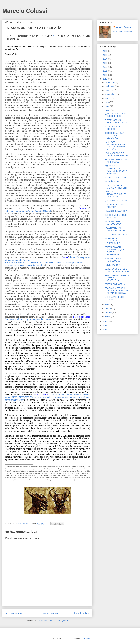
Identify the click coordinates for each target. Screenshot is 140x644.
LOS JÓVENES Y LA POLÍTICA (114, 206)
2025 (105, 55)
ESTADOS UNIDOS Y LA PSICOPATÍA (116, 161)
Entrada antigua (82, 613)
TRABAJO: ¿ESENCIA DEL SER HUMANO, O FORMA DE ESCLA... (116, 291)
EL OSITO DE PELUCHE (116, 234)
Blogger (87, 638)
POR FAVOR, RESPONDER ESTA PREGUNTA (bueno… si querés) (116, 146)
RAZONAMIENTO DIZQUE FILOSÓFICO (116, 229)
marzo (108, 309)
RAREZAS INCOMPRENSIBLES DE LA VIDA (116, 194)
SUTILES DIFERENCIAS (116, 177)
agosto (108, 98)
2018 (105, 321)
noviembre (110, 86)
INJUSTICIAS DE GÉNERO (113, 128)
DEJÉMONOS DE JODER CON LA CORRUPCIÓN (117, 270)
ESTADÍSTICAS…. (113, 181)
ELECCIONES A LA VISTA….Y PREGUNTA (116, 187)
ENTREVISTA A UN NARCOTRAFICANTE (116, 121)
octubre (109, 90)
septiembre (110, 94)
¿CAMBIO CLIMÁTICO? (116, 201)
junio (107, 106)
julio (107, 102)
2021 (105, 71)
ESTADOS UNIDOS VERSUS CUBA (114, 223)
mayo (108, 110)
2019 (105, 79)
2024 (105, 59)
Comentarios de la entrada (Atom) (53, 620)
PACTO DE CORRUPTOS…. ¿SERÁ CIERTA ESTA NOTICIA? (116, 170)
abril (107, 304)
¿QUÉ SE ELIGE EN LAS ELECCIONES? (116, 115)
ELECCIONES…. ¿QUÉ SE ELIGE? (116, 216)
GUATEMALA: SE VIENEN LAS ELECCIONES (113, 241)
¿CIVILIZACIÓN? (112, 265)
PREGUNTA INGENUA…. (116, 284)
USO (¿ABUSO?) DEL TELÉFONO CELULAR (116, 154)
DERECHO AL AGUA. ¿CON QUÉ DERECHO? (114, 135)
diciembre (110, 82)
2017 (105, 325)
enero (108, 316)
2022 (105, 67)
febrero (108, 312)
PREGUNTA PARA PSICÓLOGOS (113, 260)
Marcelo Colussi (25, 11)
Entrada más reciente (15, 613)
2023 (105, 63)
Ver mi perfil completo (123, 31)
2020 (105, 75)
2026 (105, 51)
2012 (105, 329)
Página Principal (50, 613)
